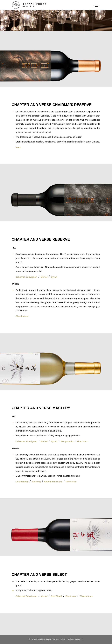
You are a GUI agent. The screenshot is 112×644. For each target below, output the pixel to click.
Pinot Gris (71, 482)
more (18, 147)
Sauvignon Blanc (53, 482)
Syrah (54, 277)
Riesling (36, 482)
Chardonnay (22, 316)
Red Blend (56, 596)
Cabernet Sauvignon (26, 277)
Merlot (44, 277)
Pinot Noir (82, 441)
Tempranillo (67, 441)
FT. (82, 639)
